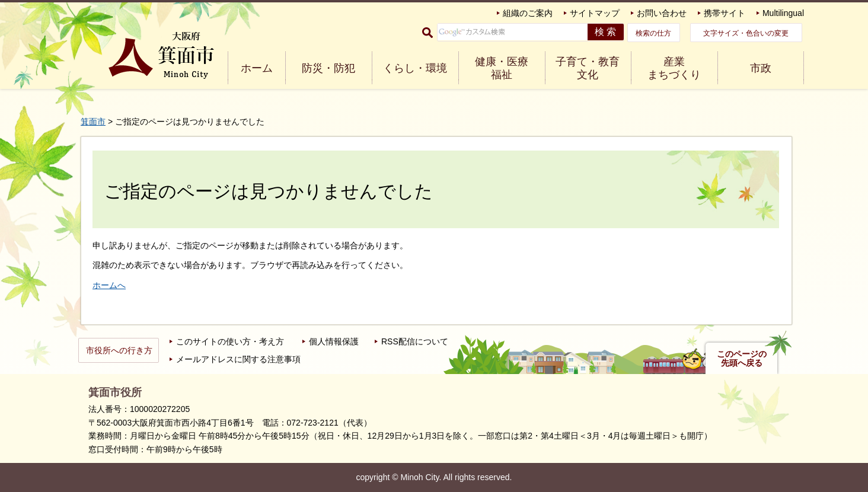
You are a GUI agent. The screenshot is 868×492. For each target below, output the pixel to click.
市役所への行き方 (119, 350)
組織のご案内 (528, 13)
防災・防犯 (328, 68)
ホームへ (109, 285)
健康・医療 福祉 (502, 68)
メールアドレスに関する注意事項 (238, 359)
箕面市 (93, 122)
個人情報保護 (334, 341)
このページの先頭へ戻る (742, 359)
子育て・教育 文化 (588, 68)
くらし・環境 (415, 68)
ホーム (257, 68)
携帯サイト (725, 13)
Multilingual (783, 13)
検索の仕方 (653, 33)
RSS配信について (415, 341)
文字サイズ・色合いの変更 (746, 33)
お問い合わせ (662, 13)
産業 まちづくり (674, 68)
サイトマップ (595, 13)
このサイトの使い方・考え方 (230, 341)
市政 (761, 68)
